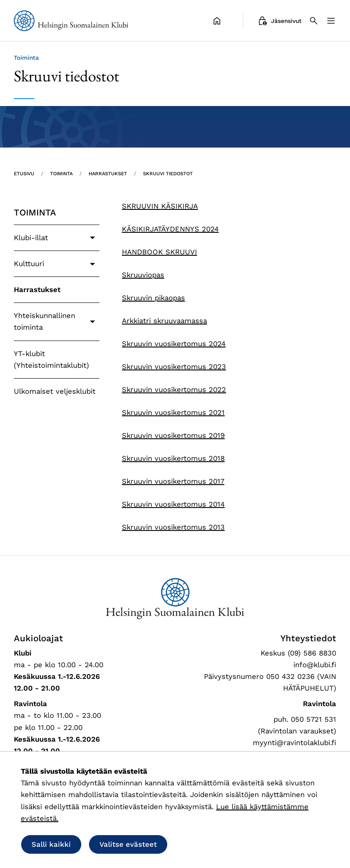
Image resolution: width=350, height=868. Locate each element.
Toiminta (35, 212)
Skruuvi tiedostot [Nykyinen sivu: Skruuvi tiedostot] (168, 174)
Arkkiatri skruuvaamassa (164, 321)
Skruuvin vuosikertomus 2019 (173, 435)
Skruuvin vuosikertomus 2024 (174, 344)
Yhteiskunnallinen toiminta (45, 321)
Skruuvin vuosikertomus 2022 (174, 389)
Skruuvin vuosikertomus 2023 (174, 366)
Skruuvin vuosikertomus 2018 (173, 458)
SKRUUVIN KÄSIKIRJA (160, 206)
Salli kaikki (51, 844)
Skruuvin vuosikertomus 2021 (173, 412)
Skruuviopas (143, 275)
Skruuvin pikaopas (153, 298)
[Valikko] (331, 21)
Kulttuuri (29, 264)
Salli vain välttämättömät (231, 844)
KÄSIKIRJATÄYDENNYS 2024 (170, 229)
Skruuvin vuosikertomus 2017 (173, 481)
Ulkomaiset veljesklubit (55, 391)
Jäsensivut (279, 21)
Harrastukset (37, 289)
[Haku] (314, 21)
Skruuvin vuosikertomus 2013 (173, 527)
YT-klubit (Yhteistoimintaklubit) (51, 359)
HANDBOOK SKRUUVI (159, 252)
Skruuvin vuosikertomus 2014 (173, 504)
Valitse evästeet (128, 844)
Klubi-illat (31, 238)
